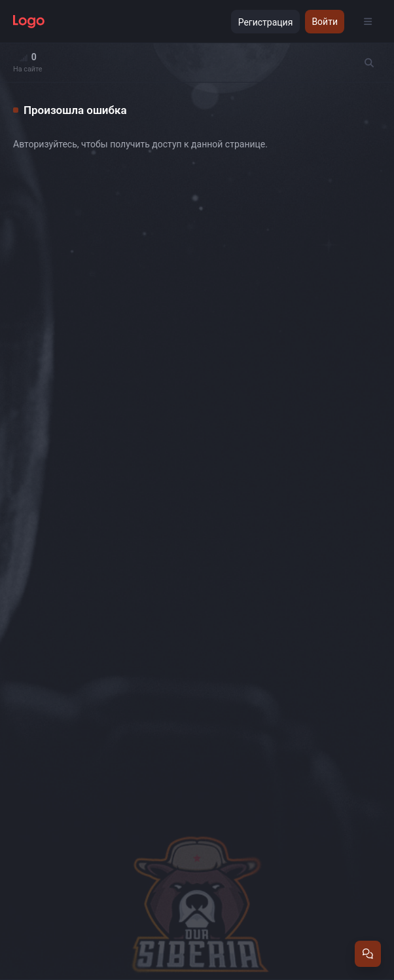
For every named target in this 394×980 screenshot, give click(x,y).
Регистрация (266, 22)
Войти (325, 22)
